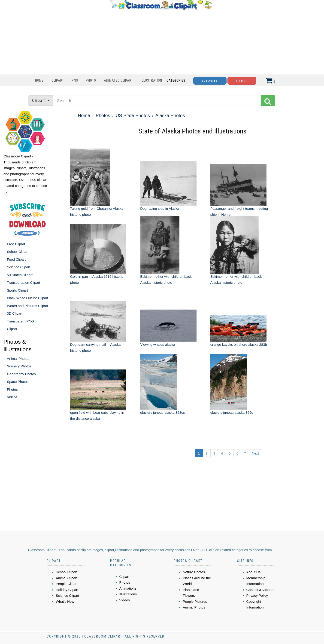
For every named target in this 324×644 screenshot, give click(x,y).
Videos (12, 397)
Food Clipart (16, 259)
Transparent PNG (20, 321)
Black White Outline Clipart (27, 298)
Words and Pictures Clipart (27, 306)
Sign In (242, 81)
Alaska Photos (170, 115)
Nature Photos (194, 572)
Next (255, 453)
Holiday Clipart (67, 590)
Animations (128, 588)
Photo (91, 80)
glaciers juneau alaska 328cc (162, 412)
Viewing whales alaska (158, 344)
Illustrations (128, 594)
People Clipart (67, 584)
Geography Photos (21, 374)
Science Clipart (19, 267)
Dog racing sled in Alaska (160, 208)
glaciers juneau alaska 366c (232, 412)
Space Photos (18, 382)
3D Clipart (15, 313)
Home (39, 80)
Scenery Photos (19, 366)
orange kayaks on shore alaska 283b (239, 344)
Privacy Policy (257, 595)
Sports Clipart (17, 290)
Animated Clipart (118, 80)
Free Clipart (16, 244)
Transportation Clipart (24, 282)
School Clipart (18, 252)
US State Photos (133, 115)
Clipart (58, 80)
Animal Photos (18, 359)
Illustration (151, 80)
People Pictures (195, 601)
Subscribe (210, 81)
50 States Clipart (20, 275)
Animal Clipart (67, 578)
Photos (12, 389)
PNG (75, 80)
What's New (65, 601)
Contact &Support (260, 590)
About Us (254, 572)
